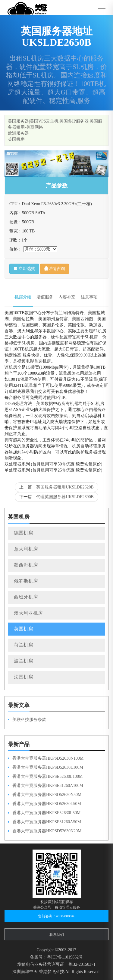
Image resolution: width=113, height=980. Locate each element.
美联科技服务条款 (29, 720)
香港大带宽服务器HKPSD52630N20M (47, 831)
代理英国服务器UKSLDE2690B (65, 497)
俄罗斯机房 (26, 581)
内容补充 (67, 297)
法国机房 (24, 677)
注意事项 (89, 297)
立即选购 (24, 269)
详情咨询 (55, 269)
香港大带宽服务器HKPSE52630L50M (46, 813)
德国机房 (24, 533)
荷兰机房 (24, 645)
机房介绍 (23, 297)
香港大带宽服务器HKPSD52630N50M (47, 795)
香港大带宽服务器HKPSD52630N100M (48, 758)
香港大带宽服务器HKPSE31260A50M (47, 822)
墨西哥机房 (26, 565)
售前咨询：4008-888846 (57, 916)
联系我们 (57, 935)
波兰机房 (24, 661)
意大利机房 (26, 549)
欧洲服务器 (18, 133)
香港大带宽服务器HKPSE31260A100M (48, 786)
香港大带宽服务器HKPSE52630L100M (47, 776)
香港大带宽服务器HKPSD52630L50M (47, 804)
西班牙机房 (26, 597)
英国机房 (16, 139)
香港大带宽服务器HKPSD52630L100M (48, 767)
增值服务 (45, 297)
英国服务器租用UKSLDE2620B (65, 487)
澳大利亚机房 (28, 613)
